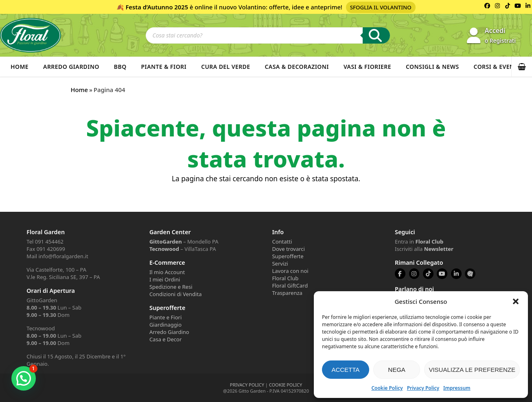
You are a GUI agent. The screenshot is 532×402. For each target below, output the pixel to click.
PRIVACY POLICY (247, 385)
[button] (516, 301)
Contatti (282, 242)
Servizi (280, 264)
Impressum (457, 388)
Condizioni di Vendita (176, 294)
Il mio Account (167, 272)
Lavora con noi (290, 271)
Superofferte (288, 256)
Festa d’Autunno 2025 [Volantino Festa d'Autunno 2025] (157, 7)
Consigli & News (432, 67)
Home (20, 67)
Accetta (345, 370)
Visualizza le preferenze (472, 370)
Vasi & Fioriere (367, 67)
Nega (397, 370)
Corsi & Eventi (497, 67)
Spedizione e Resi (171, 287)
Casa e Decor (165, 339)
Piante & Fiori (164, 67)
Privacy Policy (423, 388)
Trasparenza (287, 293)
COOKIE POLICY (286, 385)
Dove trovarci (288, 249)
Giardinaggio (165, 325)
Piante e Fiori (165, 317)
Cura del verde (225, 67)
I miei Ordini (165, 279)
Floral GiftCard (290, 286)
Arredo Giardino (71, 67)
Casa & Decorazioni (297, 67)
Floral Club (285, 278)
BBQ (120, 67)
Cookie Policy (387, 388)
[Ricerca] (376, 35)
